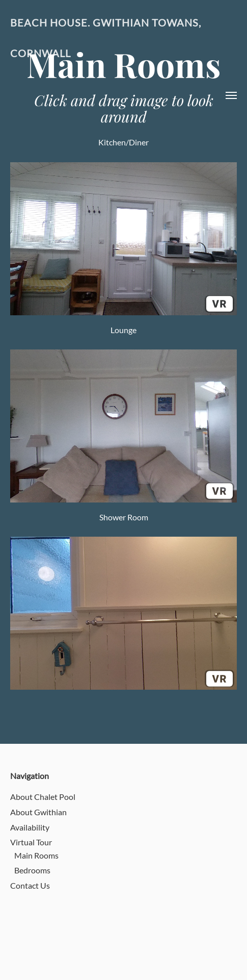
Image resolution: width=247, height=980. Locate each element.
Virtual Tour (31, 842)
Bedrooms (32, 870)
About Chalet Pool (43, 797)
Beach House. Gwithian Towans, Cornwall (106, 38)
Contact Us (30, 885)
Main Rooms (36, 855)
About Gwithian (38, 812)
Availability (30, 827)
